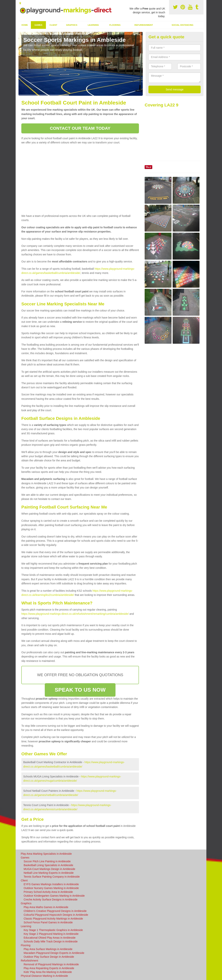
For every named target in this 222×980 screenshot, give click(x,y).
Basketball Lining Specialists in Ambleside (48, 865)
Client (53, 25)
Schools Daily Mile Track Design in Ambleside (51, 941)
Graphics (72, 25)
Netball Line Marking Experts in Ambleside (49, 873)
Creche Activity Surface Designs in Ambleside (50, 900)
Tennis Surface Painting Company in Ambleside (52, 877)
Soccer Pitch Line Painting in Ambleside (47, 861)
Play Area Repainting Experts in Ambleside (49, 968)
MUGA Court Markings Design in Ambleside (49, 869)
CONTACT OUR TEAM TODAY (80, 128)
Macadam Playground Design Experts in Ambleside (54, 953)
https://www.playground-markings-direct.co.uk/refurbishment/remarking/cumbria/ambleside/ (75, 614)
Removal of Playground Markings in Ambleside (51, 964)
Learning (93, 25)
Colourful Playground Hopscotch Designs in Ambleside (56, 915)
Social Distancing (183, 25)
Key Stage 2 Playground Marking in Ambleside (51, 934)
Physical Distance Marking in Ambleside (44, 976)
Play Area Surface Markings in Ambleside (48, 949)
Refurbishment (144, 25)
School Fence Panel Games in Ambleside (48, 922)
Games (38, 25)
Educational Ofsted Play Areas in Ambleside (50, 938)
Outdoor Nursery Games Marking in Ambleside (51, 888)
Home (25, 25)
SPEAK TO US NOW (80, 690)
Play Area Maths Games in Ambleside (46, 907)
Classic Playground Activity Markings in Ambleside (53, 919)
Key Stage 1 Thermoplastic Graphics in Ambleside (53, 930)
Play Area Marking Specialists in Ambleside (46, 854)
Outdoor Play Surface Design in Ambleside (49, 957)
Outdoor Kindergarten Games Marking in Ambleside (54, 896)
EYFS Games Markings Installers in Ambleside (51, 884)
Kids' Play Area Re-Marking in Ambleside (48, 972)
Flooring (115, 25)
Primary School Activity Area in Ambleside (48, 892)
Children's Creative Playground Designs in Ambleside (55, 911)
